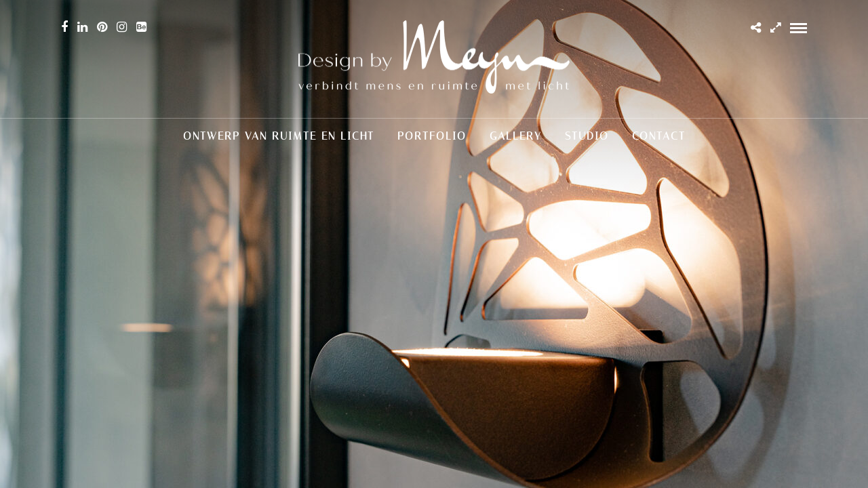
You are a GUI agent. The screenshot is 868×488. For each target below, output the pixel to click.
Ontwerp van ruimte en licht (279, 136)
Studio (587, 136)
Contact (659, 136)
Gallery (516, 136)
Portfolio (432, 136)
